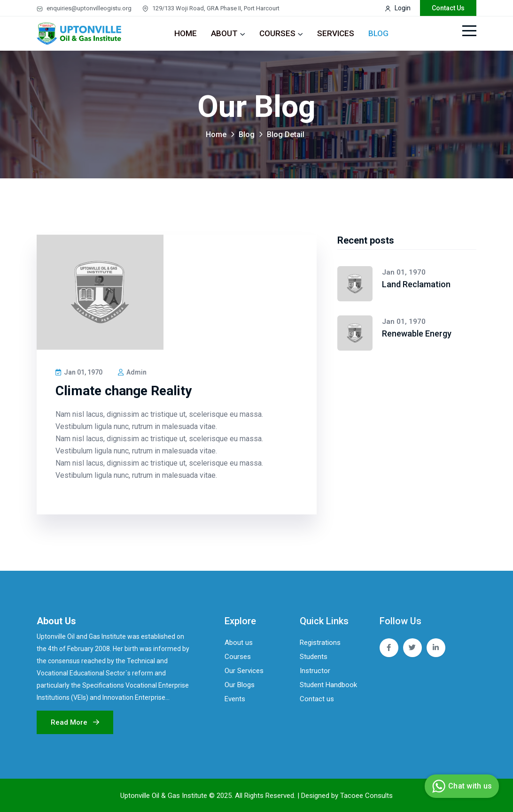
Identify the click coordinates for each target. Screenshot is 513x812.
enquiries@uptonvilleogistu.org (84, 8)
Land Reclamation (416, 284)
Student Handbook (328, 685)
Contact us (317, 699)
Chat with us (461, 786)
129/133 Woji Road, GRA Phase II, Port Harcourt (211, 8)
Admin (132, 372)
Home (186, 33)
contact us (448, 8)
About (224, 33)
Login (398, 8)
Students (314, 657)
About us (239, 643)
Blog (378, 33)
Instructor (315, 671)
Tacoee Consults (366, 796)
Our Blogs (240, 685)
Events (235, 699)
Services (336, 33)
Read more (75, 722)
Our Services (244, 671)
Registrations (320, 643)
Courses (277, 33)
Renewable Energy (417, 333)
